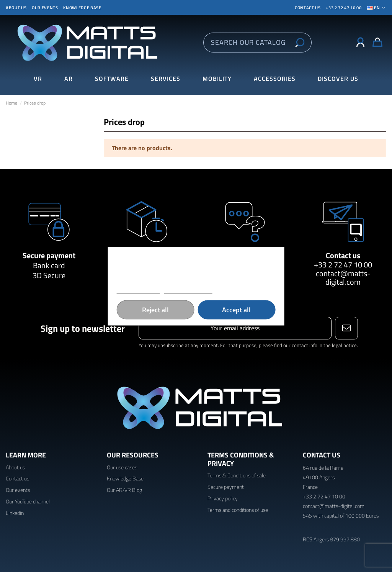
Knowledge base (82, 8)
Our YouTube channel (28, 501)
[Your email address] (235, 328)
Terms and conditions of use (238, 510)
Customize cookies (188, 290)
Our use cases (122, 467)
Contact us (343, 255)
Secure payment (49, 255)
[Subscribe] (346, 328)
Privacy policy (223, 498)
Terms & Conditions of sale (237, 475)
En (376, 8)
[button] (338, 79)
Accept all (236, 309)
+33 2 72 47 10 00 (344, 8)
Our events (45, 8)
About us (16, 8)
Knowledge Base (125, 478)
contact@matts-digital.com (343, 278)
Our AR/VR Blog (124, 490)
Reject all (155, 309)
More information (138, 290)
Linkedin (15, 513)
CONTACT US (308, 8)
